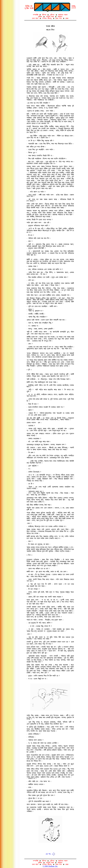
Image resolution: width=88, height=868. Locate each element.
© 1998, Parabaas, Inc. (50, 866)
